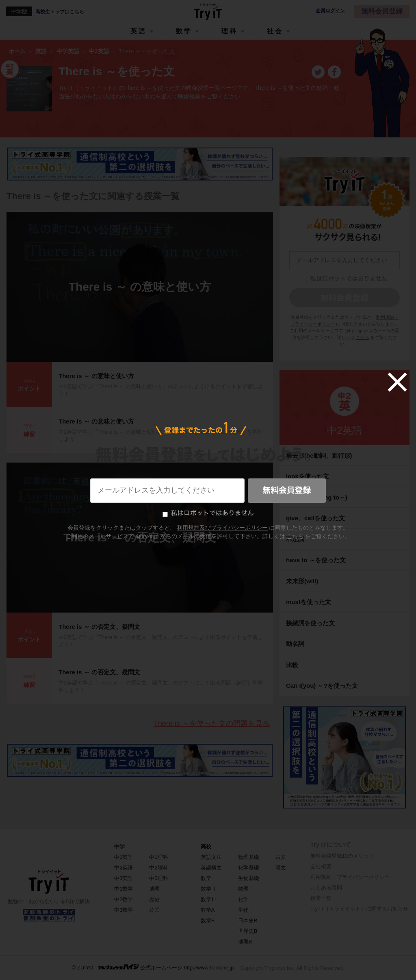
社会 (275, 31)
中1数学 (123, 889)
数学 (184, 31)
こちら (363, 337)
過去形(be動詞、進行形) (319, 455)
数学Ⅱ (209, 889)
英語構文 (211, 868)
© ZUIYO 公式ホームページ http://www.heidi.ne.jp (153, 967)
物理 (243, 889)
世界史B (248, 931)
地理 (154, 889)
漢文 (281, 868)
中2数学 (123, 899)
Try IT (208, 11)
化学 (243, 899)
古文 (281, 857)
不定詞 (295, 539)
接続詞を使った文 (310, 623)
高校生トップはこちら (60, 12)
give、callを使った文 (315, 518)
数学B (208, 920)
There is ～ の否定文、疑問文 (140, 538)
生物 (243, 910)
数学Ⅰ (209, 878)
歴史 (154, 899)
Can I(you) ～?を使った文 (322, 686)
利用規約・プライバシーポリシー (350, 877)
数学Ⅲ (209, 899)
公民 (154, 910)
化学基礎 (249, 868)
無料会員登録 (382, 11)
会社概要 (321, 866)
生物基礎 (249, 878)
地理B (245, 942)
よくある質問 (326, 888)
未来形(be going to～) (317, 497)
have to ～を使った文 (316, 560)
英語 (139, 31)
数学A (208, 910)
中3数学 (123, 910)
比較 (292, 665)
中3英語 (123, 878)
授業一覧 (321, 898)
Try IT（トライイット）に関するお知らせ (359, 909)
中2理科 (158, 868)
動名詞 (295, 644)
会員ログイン (330, 11)
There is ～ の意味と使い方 (140, 287)
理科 (230, 31)
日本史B (248, 920)
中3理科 (158, 878)
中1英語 (123, 857)
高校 (206, 846)
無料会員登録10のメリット (342, 856)
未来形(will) (302, 581)
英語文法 (211, 857)
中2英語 (344, 430)
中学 (119, 846)
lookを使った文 (308, 476)
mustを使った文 (309, 602)
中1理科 (158, 857)
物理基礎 (249, 857)
